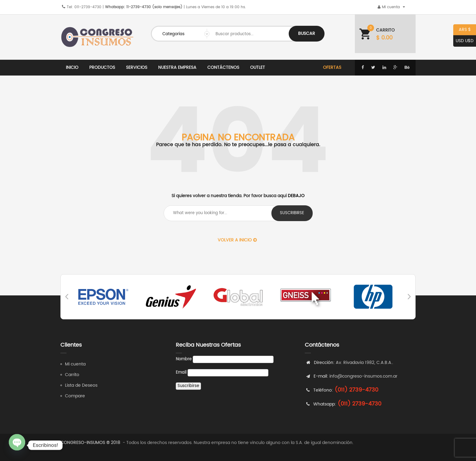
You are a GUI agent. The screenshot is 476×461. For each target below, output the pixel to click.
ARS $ (462, 30)
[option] (104, 297)
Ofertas (332, 67)
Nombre (184, 359)
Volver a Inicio (237, 240)
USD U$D (463, 41)
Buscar (307, 34)
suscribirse (292, 213)
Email (181, 373)
